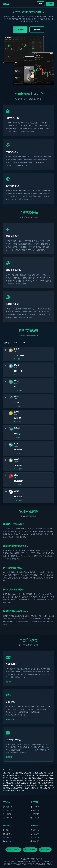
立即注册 (20, 29)
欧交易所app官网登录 (46, 780)
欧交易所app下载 (8, 783)
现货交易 (7, 807)
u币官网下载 (22, 775)
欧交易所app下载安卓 (16, 778)
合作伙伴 (7, 837)
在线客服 (35, 818)
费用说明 (36, 814)
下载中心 (35, 807)
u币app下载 (7, 773)
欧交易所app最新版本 (16, 780)
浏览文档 (10, 719)
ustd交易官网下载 (17, 773)
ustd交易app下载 (33, 775)
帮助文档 (35, 810)
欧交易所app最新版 (30, 788)
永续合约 (7, 814)
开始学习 (10, 682)
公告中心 (7, 834)
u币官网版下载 (44, 775)
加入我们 (7, 841)
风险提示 (35, 841)
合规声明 (35, 837)
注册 (50, 4)
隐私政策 (35, 834)
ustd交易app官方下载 (40, 773)
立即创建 (10, 757)
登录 (41, 4)
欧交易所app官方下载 (31, 780)
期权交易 (7, 818)
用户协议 (35, 830)
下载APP (37, 30)
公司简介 (7, 830)
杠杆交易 (7, 810)
